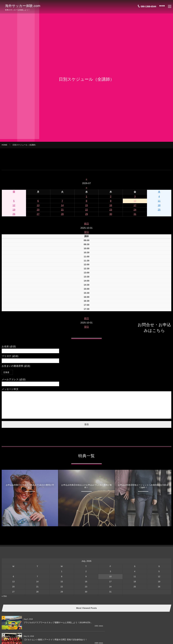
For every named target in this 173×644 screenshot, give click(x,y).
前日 (86, 224)
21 (62, 210)
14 (62, 205)
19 (14, 210)
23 (111, 210)
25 (159, 210)
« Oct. (4, 601)
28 (62, 214)
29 (86, 214)
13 (38, 205)
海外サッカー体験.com (23, 6)
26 (14, 214)
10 (135, 201)
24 (135, 210)
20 (38, 210)
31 (135, 214)
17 (135, 205)
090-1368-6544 (148, 6)
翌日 (86, 232)
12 (14, 205)
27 (38, 214)
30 (111, 214)
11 (159, 201)
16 (111, 205)
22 (86, 210)
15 (86, 205)
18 (159, 205)
